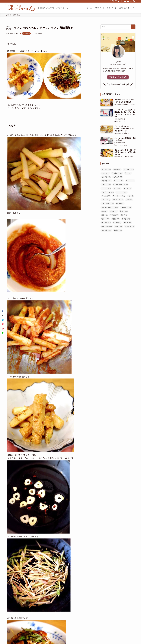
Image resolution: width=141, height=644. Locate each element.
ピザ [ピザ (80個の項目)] (129, 200)
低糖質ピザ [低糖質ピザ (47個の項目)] (126, 207)
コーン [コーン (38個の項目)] (117, 188)
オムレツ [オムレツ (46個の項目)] (119, 181)
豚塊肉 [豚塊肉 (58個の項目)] (127, 223)
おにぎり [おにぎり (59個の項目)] (106, 169)
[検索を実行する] (133, 27)
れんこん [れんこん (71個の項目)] (118, 177)
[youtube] (128, 1)
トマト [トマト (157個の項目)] (106, 200)
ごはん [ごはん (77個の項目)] (105, 173)
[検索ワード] (118, 27)
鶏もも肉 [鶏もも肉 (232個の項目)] (106, 230)
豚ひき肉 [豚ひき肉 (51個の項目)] (106, 223)
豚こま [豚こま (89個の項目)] (126, 219)
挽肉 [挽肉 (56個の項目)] (124, 215)
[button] (3, 311)
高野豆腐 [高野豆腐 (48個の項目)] (130, 226)
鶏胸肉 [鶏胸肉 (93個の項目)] (118, 230)
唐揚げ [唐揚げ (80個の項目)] (124, 211)
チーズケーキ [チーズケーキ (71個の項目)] (119, 196)
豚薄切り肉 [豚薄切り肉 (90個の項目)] (107, 226)
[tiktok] (119, 1)
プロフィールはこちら (118, 77)
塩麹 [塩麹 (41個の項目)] (105, 215)
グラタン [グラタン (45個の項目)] (106, 188)
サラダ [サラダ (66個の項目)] (127, 188)
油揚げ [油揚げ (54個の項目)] (116, 219)
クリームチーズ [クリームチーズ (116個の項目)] (121, 185)
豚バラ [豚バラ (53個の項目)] (117, 223)
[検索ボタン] (133, 8)
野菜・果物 (26, 33)
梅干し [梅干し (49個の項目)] (105, 219)
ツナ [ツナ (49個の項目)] (131, 196)
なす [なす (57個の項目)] (128, 173)
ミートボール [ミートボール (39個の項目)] (108, 204)
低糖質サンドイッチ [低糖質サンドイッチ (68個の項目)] (110, 207)
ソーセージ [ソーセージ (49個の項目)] (122, 192)
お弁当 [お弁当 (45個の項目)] (117, 169)
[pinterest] (125, 1)
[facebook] (110, 1)
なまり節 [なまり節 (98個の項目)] (106, 177)
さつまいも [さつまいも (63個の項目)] (117, 173)
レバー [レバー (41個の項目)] (120, 204)
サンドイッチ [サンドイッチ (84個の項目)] (108, 192)
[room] (122, 1)
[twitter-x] (113, 1)
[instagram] (116, 1)
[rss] (134, 1)
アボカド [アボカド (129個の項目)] (106, 181)
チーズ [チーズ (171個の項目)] (106, 196)
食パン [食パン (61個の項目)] (119, 226)
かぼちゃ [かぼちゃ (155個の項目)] (129, 169)
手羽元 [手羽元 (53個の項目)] (114, 215)
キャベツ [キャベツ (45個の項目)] (106, 185)
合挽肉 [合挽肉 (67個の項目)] (113, 211)
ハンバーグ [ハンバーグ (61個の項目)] (118, 200)
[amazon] (131, 1)
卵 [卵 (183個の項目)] (104, 211)
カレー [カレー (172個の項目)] (130, 181)
